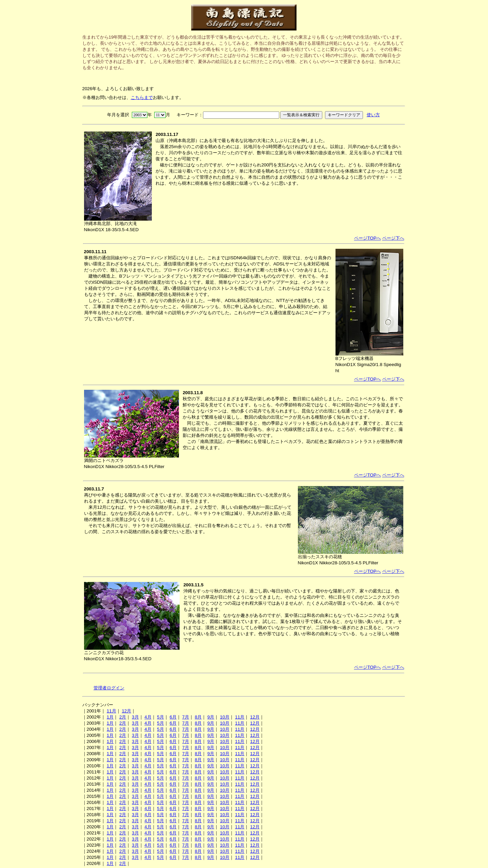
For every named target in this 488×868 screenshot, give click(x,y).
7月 (186, 717)
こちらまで (142, 97)
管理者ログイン (109, 688)
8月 (198, 717)
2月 (123, 717)
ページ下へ (393, 238)
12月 (126, 711)
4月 (148, 717)
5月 (160, 717)
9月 (211, 717)
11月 (111, 711)
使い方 (373, 115)
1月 (110, 717)
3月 (135, 717)
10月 (225, 717)
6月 (173, 717)
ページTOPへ (368, 238)
